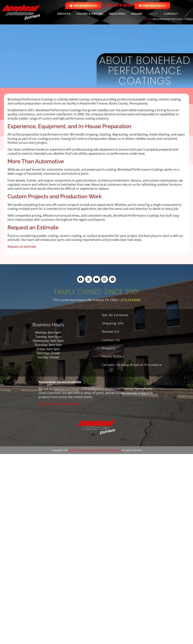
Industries (117, 14)
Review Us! (111, 332)
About (153, 14)
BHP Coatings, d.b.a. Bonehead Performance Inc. (95, 450)
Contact (171, 14)
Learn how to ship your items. (59, 404)
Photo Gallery (113, 357)
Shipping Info (113, 323)
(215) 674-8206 (118, 5)
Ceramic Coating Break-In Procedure (132, 365)
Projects (109, 348)
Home (148, 19)
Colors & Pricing (90, 14)
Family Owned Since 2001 (97, 292)
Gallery (137, 14)
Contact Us (111, 340)
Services (64, 14)
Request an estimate (22, 247)
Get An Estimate (115, 315)
